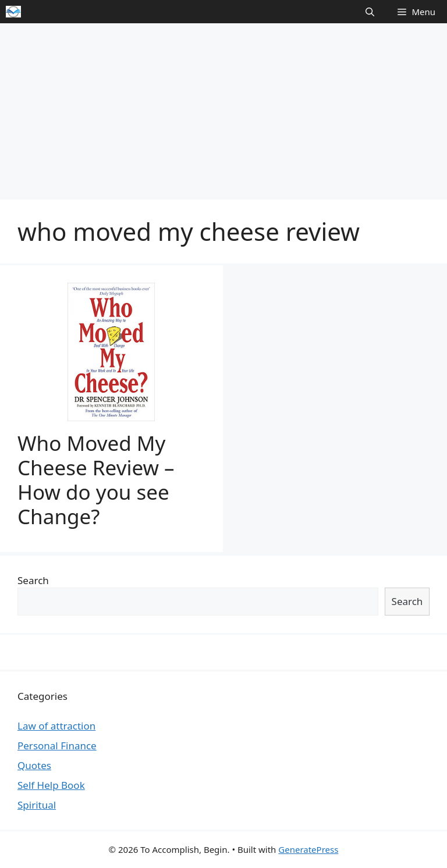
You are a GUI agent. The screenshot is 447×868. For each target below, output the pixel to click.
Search (33, 580)
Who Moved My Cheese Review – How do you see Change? (96, 480)
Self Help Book (51, 785)
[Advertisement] (223, 111)
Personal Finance (57, 746)
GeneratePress (308, 849)
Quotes (34, 765)
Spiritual (37, 805)
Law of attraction (56, 726)
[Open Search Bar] (370, 12)
